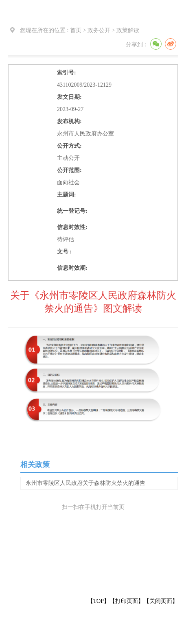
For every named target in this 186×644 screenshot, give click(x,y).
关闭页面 (161, 601)
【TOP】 (98, 601)
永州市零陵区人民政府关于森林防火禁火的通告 (85, 483)
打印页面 (127, 601)
